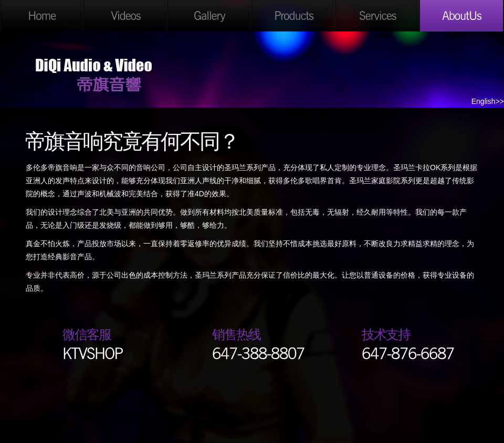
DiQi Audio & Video (94, 72)
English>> (488, 101)
